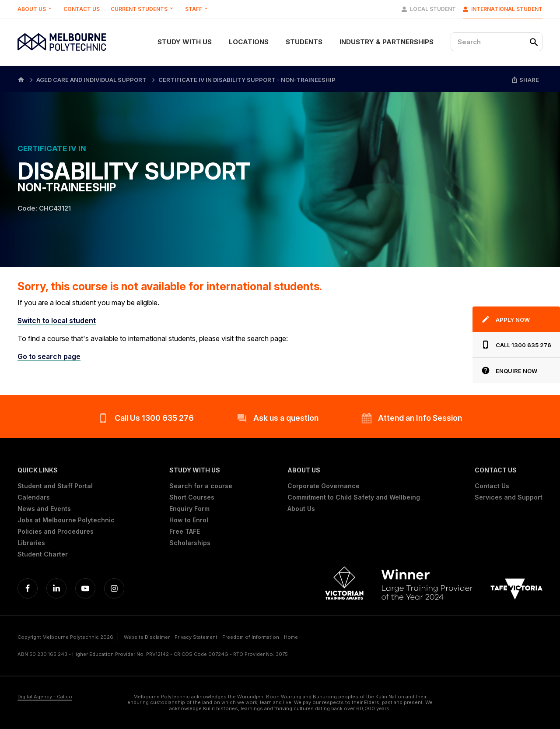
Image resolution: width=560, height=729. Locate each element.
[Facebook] (28, 588)
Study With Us (185, 42)
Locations (249, 42)
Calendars (34, 497)
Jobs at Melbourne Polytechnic (66, 520)
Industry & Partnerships (387, 42)
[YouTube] (85, 588)
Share (525, 80)
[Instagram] (114, 588)
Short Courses (192, 497)
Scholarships (190, 543)
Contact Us (82, 9)
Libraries (31, 543)
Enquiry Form (189, 509)
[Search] (497, 42)
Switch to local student (57, 320)
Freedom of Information (251, 637)
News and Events (44, 509)
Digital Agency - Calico (45, 697)
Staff (197, 9)
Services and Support (509, 497)
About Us (35, 9)
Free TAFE (185, 532)
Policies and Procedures (56, 532)
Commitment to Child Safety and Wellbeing (354, 497)
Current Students (142, 9)
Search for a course (201, 486)
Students (304, 42)
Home (291, 637)
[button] (66, 470)
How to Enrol (189, 520)
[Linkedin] (56, 588)
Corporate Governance (324, 486)
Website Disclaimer (147, 637)
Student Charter (43, 554)
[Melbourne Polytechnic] (62, 42)
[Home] (21, 79)
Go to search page (49, 356)
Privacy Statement (196, 637)
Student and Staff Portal (55, 486)
